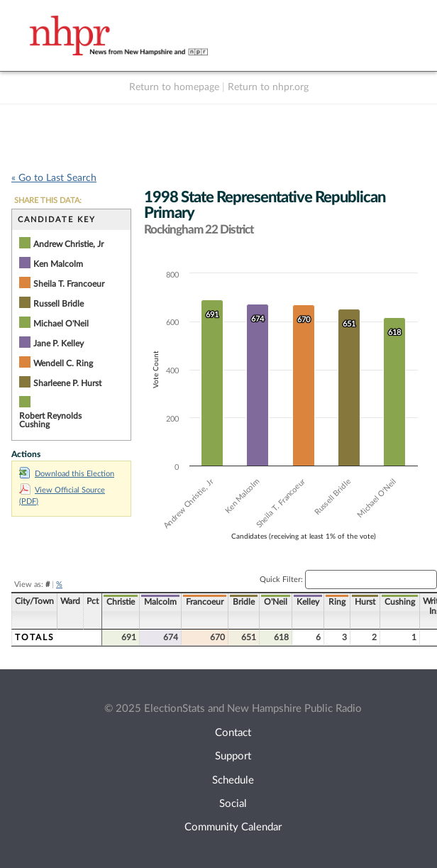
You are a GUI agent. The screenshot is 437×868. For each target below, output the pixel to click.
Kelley (308, 602)
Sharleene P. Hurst (67, 383)
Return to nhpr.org (268, 87)
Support (233, 756)
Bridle (244, 602)
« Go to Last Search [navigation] (54, 178)
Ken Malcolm (58, 264)
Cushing (400, 602)
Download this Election (67, 474)
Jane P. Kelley (59, 344)
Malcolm (160, 602)
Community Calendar (233, 827)
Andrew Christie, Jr (68, 244)
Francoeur (205, 602)
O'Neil (276, 602)
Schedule (233, 780)
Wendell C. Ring (63, 363)
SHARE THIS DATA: (48, 200)
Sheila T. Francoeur (69, 284)
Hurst (365, 602)
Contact (233, 733)
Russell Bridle (59, 304)
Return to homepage (174, 87)
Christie (121, 602)
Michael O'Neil (61, 324)
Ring (337, 602)
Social (233, 804)
